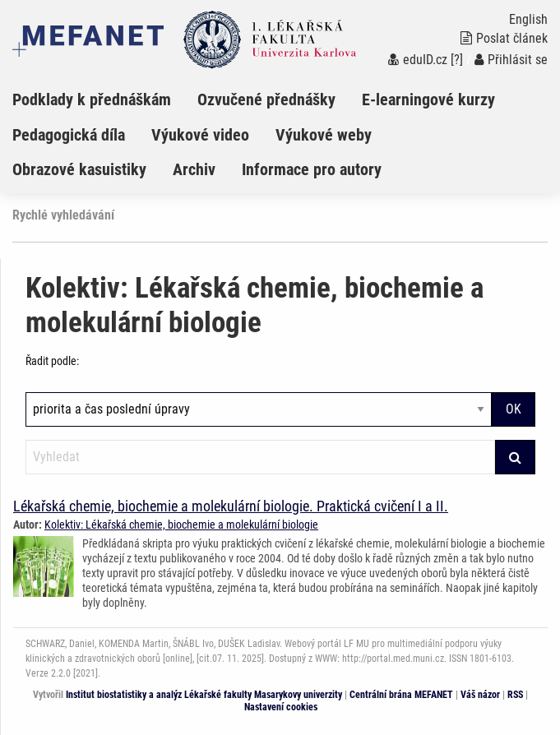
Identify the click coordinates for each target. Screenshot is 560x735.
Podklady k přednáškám (92, 99)
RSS (515, 695)
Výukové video (200, 135)
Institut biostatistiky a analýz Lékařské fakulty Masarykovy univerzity (204, 695)
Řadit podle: (52, 361)
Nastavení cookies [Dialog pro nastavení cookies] (281, 707)
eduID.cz (418, 60)
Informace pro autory (312, 169)
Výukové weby (324, 135)
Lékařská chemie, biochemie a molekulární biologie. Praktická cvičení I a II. (231, 506)
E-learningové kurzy (428, 99)
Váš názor (480, 695)
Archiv (194, 169)
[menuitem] (105, 99)
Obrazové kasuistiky (79, 169)
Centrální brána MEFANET (401, 695)
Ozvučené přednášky (266, 99)
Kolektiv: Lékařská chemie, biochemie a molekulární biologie (181, 525)
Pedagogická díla (69, 135)
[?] (457, 60)
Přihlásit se (511, 60)
